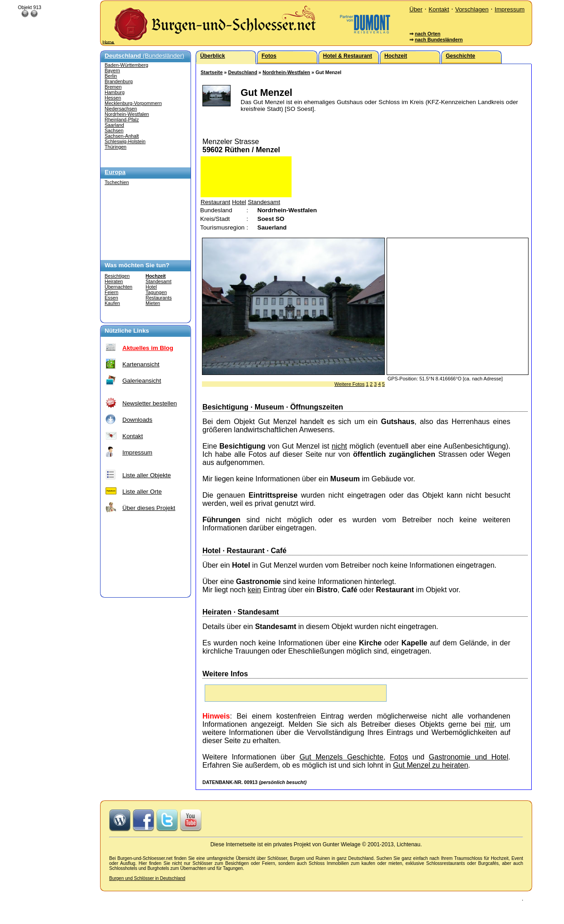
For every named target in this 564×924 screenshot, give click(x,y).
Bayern (112, 70)
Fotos (399, 757)
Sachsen (114, 130)
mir (489, 724)
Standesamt (159, 281)
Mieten (153, 303)
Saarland (114, 125)
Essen (111, 298)
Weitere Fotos (349, 384)
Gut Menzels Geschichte (341, 757)
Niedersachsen (121, 109)
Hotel (151, 287)
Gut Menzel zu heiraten (431, 765)
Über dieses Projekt (149, 508)
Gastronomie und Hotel (469, 757)
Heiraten (114, 281)
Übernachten (118, 287)
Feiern (111, 292)
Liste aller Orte (142, 492)
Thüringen (116, 147)
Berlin (111, 76)
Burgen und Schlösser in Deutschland (147, 878)
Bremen (113, 87)
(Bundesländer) (144, 56)
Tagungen (156, 292)
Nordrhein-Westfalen (127, 114)
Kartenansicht (141, 364)
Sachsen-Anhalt (122, 136)
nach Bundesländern (439, 40)
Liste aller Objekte (147, 475)
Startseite (212, 72)
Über (416, 9)
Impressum (509, 9)
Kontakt (439, 9)
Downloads (137, 420)
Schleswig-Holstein (125, 141)
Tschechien (117, 182)
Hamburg (115, 92)
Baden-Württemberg (126, 65)
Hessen (113, 98)
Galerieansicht (142, 381)
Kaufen (112, 303)
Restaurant (215, 202)
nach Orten (428, 34)
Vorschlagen (472, 9)
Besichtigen (117, 276)
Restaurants (159, 298)
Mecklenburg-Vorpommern (133, 103)
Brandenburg (119, 81)
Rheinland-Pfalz (122, 120)
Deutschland (242, 72)
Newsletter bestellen (150, 403)
